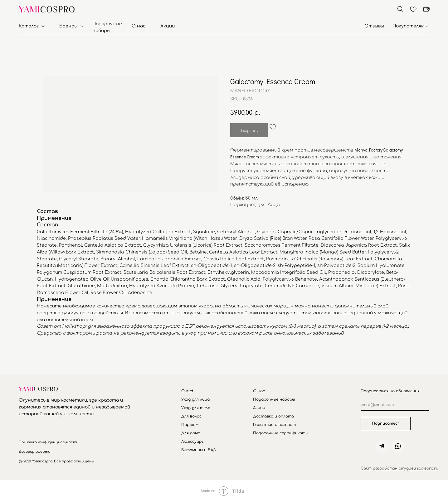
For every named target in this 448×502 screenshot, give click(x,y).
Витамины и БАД (199, 450)
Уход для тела (196, 408)
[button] (49, 442)
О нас (139, 26)
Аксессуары (193, 442)
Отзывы (374, 26)
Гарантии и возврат (274, 425)
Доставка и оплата (273, 416)
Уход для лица (195, 399)
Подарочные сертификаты (281, 433)
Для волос (191, 416)
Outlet (187, 391)
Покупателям (409, 26)
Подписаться (386, 423)
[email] (395, 405)
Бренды (68, 26)
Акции (168, 26)
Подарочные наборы (274, 399)
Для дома (191, 433)
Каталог (29, 26)
